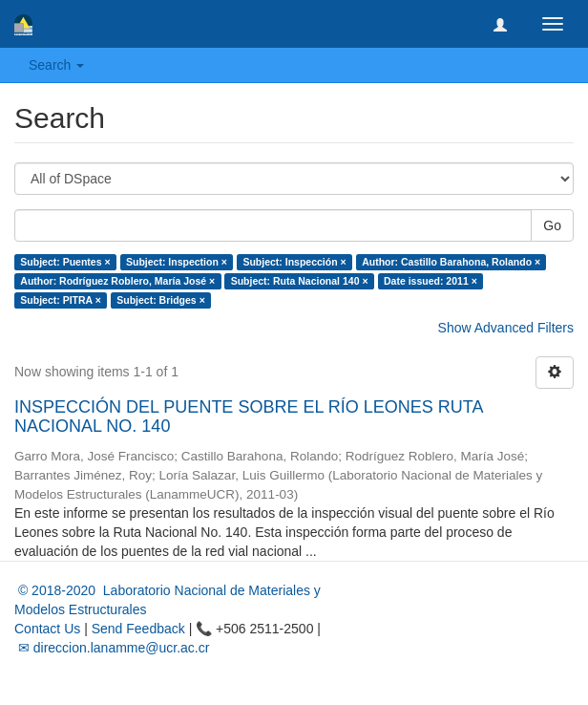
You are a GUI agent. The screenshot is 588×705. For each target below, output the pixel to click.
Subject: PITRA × (61, 300)
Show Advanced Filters (506, 328)
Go (552, 225)
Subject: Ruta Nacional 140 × (300, 281)
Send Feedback (138, 629)
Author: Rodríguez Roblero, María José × (117, 281)
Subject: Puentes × (65, 262)
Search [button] (56, 65)
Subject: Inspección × (294, 262)
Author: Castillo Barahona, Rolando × (451, 262)
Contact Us (47, 629)
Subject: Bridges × (160, 300)
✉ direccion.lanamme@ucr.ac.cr (112, 648)
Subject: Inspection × (177, 262)
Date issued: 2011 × (430, 281)
